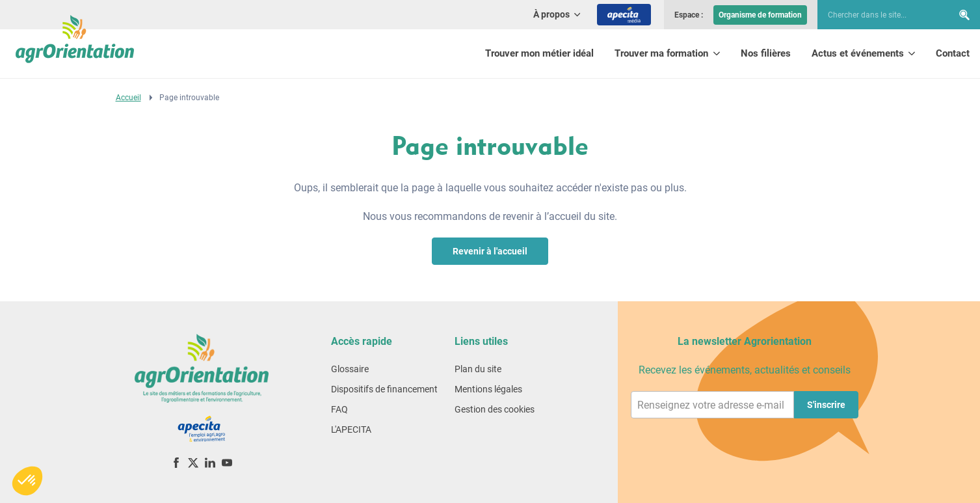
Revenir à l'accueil (490, 251)
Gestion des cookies (495, 409)
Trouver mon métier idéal (539, 53)
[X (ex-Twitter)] (193, 462)
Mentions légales (488, 389)
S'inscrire (826, 405)
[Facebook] (176, 462)
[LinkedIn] (210, 462)
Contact (953, 53)
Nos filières (766, 53)
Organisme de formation (760, 15)
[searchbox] (879, 15)
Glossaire (350, 369)
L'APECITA (351, 429)
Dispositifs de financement (384, 389)
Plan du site (478, 369)
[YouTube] (227, 462)
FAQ (339, 409)
